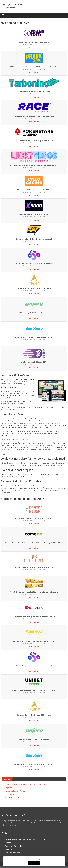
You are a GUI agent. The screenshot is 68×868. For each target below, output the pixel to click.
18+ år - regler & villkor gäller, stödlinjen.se (34, 45)
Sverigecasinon (11, 4)
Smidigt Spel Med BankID (13, 798)
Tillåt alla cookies (34, 863)
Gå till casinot (34, 48)
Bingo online (9, 788)
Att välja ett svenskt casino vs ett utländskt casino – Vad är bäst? (26, 784)
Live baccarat (9, 794)
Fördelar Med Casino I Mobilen (15, 791)
